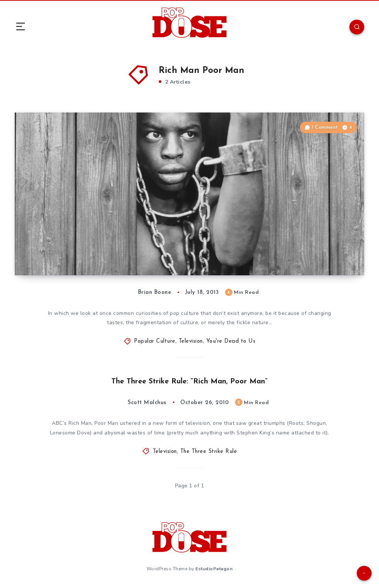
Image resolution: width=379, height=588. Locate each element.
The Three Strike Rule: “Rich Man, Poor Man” (189, 382)
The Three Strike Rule (209, 452)
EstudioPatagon (214, 569)
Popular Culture (155, 341)
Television (191, 341)
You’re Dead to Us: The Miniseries (94, 253)
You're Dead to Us (231, 341)
